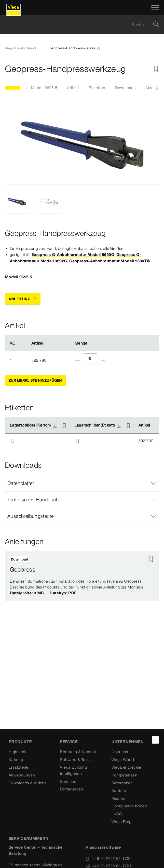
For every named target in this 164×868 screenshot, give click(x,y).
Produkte (20, 742)
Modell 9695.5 (44, 88)
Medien (118, 798)
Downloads (125, 88)
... (42, 48)
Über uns (120, 752)
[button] (82, 483)
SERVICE (69, 742)
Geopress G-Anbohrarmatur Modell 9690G (73, 254)
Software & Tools (75, 760)
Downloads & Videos (27, 783)
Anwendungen (22, 775)
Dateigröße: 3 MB (27, 593)
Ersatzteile (18, 767)
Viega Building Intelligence (73, 770)
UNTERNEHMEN (128, 742)
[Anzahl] (90, 358)
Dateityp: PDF (63, 593)
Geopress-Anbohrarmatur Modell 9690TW (110, 261)
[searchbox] (78, 25)
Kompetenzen (124, 775)
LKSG (117, 814)
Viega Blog (122, 822)
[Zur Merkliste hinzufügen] (156, 69)
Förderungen (71, 789)
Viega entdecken (127, 767)
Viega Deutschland (20, 48)
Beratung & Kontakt (78, 752)
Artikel (73, 88)
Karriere (119, 790)
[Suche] (156, 25)
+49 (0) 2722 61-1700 (109, 858)
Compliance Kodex (129, 806)
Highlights (18, 752)
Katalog (16, 760)
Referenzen (122, 783)
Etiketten (97, 88)
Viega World (123, 760)
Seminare (69, 781)
